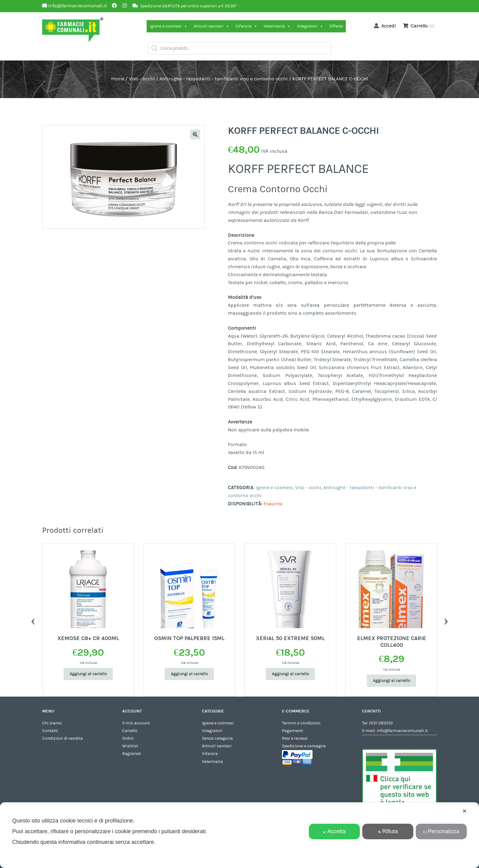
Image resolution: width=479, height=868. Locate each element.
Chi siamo (52, 723)
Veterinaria (277, 26)
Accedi (384, 26)
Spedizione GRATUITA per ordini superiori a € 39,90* (188, 6)
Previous (33, 620)
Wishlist (130, 746)
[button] (195, 134)
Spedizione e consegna (304, 746)
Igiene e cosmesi (169, 26)
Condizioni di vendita (62, 738)
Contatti (50, 731)
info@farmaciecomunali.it (402, 731)
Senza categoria (217, 738)
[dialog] (239, 835)
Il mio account (136, 723)
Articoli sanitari (212, 26)
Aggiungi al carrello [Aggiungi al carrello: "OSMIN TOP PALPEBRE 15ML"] (189, 674)
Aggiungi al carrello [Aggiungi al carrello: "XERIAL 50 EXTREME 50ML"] (291, 674)
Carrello (130, 731)
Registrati (132, 754)
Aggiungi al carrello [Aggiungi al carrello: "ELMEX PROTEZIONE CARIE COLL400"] (392, 681)
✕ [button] (464, 811)
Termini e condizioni (301, 723)
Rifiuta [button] (388, 831)
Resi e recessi (295, 738)
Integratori (310, 26)
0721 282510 (381, 723)
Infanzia (247, 26)
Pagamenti (293, 731)
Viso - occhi (142, 79)
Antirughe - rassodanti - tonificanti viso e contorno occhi (224, 79)
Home (118, 79)
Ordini (128, 738)
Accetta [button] (334, 831)
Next (446, 620)
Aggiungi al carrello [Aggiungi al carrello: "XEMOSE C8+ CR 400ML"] (88, 674)
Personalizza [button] (441, 831)
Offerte (336, 26)
